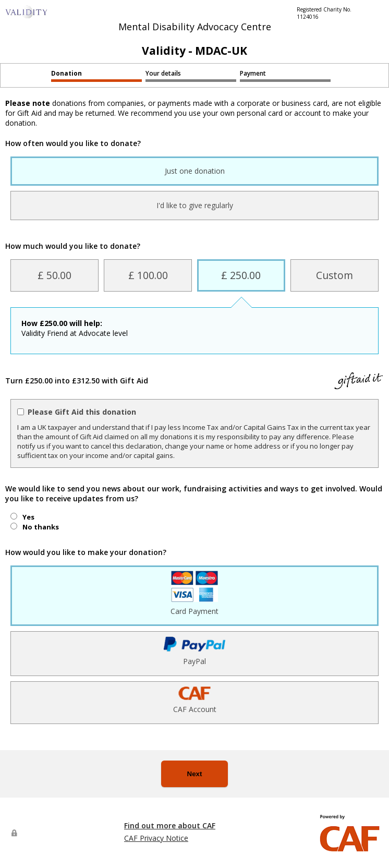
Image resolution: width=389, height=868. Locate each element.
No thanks (41, 527)
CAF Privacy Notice (156, 838)
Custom (335, 275)
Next (195, 774)
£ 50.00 (54, 275)
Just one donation (195, 171)
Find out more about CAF (170, 825)
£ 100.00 (148, 275)
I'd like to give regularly (195, 205)
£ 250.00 (241, 275)
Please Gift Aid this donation (82, 412)
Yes (28, 517)
